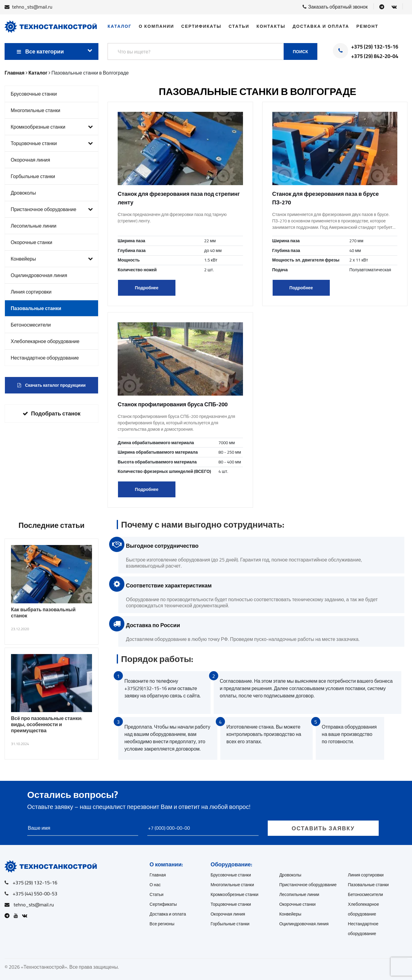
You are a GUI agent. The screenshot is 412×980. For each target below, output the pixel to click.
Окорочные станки (31, 242)
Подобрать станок (52, 413)
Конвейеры (52, 259)
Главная (158, 875)
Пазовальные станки (36, 308)
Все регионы (162, 924)
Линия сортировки (31, 292)
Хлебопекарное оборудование (45, 341)
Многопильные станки (35, 110)
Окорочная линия (30, 160)
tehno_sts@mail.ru (32, 7)
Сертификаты (201, 26)
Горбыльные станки (33, 176)
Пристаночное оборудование (52, 209)
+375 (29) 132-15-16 (375, 47)
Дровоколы (23, 193)
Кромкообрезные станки (52, 127)
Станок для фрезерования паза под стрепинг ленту (179, 198)
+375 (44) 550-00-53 (35, 894)
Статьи (239, 26)
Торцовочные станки (52, 143)
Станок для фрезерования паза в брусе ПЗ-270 (326, 198)
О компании (156, 26)
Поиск (300, 52)
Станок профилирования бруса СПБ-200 (173, 404)
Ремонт (367, 26)
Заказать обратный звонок (335, 7)
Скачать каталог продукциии (51, 385)
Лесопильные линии (34, 226)
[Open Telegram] (382, 7)
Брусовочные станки (34, 94)
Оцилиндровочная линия (39, 275)
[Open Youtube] (17, 916)
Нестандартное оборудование (45, 358)
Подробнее (147, 288)
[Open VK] (394, 7)
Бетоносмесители (31, 325)
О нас (155, 885)
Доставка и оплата (321, 26)
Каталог (120, 26)
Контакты (271, 26)
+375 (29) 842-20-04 (375, 57)
